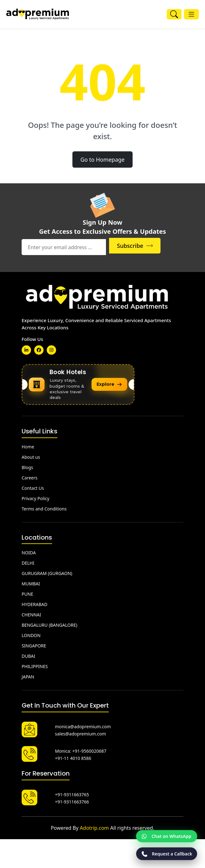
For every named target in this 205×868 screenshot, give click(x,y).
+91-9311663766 (72, 800)
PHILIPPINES (35, 665)
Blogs (27, 466)
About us (31, 456)
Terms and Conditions (44, 507)
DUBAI (28, 655)
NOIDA (29, 551)
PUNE (27, 593)
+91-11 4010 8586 (73, 757)
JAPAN (28, 675)
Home (28, 445)
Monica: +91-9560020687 (81, 750)
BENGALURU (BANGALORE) (49, 624)
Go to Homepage (102, 159)
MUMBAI (31, 582)
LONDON (31, 634)
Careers (29, 476)
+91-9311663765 (72, 793)
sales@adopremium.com (80, 732)
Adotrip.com (95, 827)
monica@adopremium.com (83, 725)
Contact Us (33, 487)
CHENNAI (31, 613)
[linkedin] (26, 350)
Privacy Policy (35, 497)
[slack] (51, 350)
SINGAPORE (34, 644)
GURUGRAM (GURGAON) (47, 572)
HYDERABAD (34, 603)
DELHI (28, 562)
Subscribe (153, 246)
